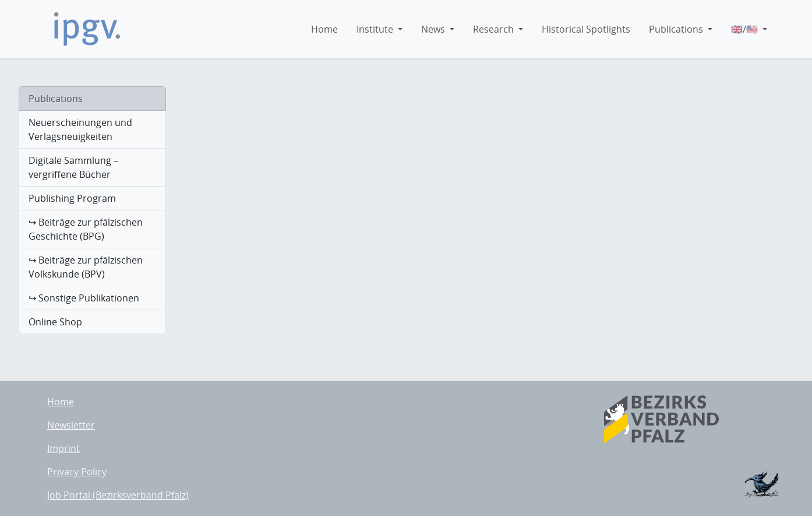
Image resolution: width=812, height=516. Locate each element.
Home (61, 402)
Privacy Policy (77, 472)
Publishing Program (72, 198)
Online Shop (55, 322)
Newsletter (71, 425)
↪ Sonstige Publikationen (84, 298)
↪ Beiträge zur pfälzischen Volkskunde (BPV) (86, 267)
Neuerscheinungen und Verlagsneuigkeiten (80, 129)
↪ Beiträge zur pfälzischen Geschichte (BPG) (86, 229)
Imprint (63, 448)
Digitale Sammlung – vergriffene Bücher (73, 167)
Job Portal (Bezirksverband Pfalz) (118, 495)
